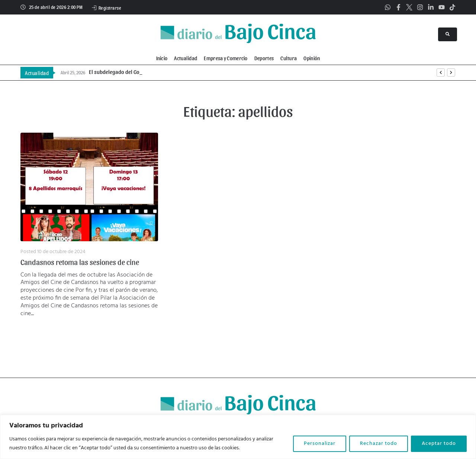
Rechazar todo (379, 444)
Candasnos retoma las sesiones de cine (80, 262)
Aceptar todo (439, 444)
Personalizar (320, 444)
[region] (238, 437)
